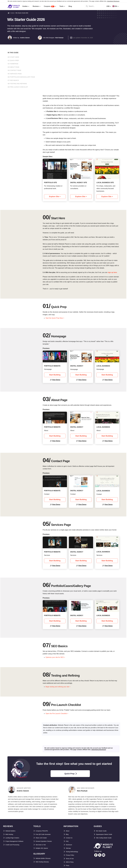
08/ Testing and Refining (17, 84)
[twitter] (100, 855)
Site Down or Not (42, 845)
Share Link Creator (42, 838)
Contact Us (70, 838)
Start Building (55, 375)
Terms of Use (71, 859)
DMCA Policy (71, 862)
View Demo (56, 380)
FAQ (67, 841)
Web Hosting (10, 834)
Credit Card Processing (14, 845)
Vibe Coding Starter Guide (105, 838)
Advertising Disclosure (113, 1)
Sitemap (69, 848)
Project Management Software (16, 841)
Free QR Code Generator (45, 834)
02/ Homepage (13, 64)
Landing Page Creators (14, 838)
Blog (68, 834)
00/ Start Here (13, 57)
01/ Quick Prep (13, 60)
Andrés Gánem (25, 38)
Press (68, 865)
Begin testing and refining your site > (58, 687)
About (68, 831)
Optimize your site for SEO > (55, 657)
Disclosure (70, 845)
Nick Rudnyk (59, 38)
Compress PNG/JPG (43, 831)
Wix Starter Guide (102, 831)
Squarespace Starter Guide (106, 834)
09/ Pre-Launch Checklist (18, 87)
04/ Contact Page (15, 70)
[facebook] (96, 855)
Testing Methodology (73, 852)
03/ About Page (14, 67)
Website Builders (12, 831)
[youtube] (104, 855)
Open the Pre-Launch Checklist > (57, 714)
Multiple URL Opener (43, 848)
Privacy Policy (71, 855)
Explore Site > (55, 197)
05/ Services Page (15, 74)
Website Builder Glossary (45, 858)
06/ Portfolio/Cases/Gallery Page (21, 77)
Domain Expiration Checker (46, 841)
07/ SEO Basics (13, 80)
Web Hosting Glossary (44, 862)
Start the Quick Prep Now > (55, 318)
